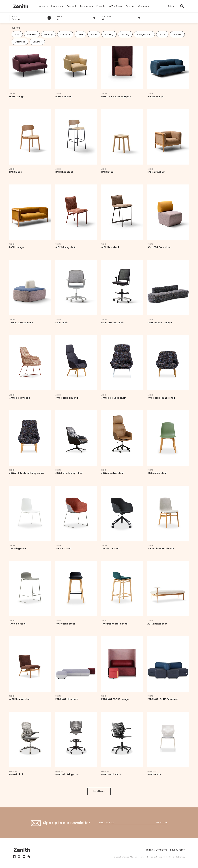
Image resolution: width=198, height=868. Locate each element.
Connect (71, 6)
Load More (99, 791)
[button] (171, 6)
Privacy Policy (178, 850)
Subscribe (162, 822)
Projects (101, 6)
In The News (115, 6)
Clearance (144, 6)
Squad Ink (161, 857)
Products (57, 4)
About (43, 6)
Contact (130, 6)
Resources (85, 6)
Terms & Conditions (156, 850)
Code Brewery (179, 857)
